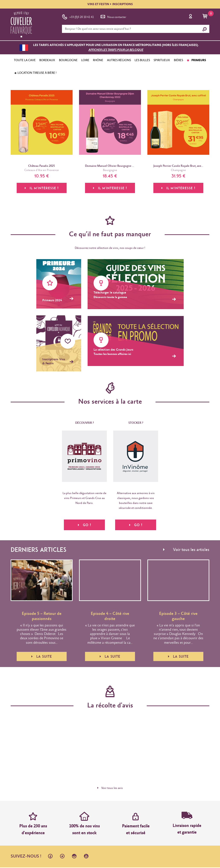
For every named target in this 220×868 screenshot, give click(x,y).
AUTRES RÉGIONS (119, 60)
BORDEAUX (47, 60)
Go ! (84, 525)
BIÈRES (178, 60)
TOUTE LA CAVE (25, 60)
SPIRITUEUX (162, 60)
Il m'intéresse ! (42, 189)
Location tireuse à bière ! (35, 73)
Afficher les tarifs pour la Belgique (116, 50)
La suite (42, 657)
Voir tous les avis (110, 789)
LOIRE (85, 60)
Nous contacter (113, 16)
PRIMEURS (196, 60)
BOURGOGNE (68, 60)
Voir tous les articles (186, 551)
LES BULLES (142, 60)
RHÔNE (98, 60)
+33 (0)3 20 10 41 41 (78, 16)
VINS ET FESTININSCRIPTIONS (110, 4)
